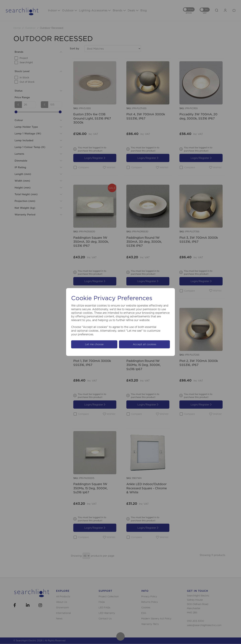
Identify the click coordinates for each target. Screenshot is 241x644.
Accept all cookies (145, 344)
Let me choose (94, 344)
